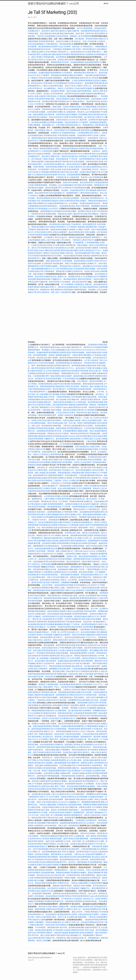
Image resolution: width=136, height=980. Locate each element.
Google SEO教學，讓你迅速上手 (70, 47)
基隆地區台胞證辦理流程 (87, 227)
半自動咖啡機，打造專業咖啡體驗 (86, 243)
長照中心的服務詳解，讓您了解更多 (83, 836)
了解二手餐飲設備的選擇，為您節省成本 (49, 734)
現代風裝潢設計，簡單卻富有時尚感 (84, 363)
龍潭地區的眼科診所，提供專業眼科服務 (70, 366)
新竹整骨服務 (54, 394)
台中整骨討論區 (87, 439)
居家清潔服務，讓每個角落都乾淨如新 (89, 162)
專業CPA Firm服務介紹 (37, 716)
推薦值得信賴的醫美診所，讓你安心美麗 (89, 522)
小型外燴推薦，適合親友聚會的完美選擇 (77, 261)
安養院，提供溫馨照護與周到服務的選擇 (88, 512)
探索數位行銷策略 (68, 230)
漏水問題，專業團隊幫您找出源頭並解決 (75, 700)
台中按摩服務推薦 (67, 444)
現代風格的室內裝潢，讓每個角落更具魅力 (57, 713)
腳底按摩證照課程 (44, 279)
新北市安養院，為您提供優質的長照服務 (67, 256)
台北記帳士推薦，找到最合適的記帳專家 (59, 60)
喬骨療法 (42, 684)
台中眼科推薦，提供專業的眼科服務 (89, 402)
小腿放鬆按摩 (74, 598)
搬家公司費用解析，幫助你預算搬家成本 (72, 750)
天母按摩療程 (83, 115)
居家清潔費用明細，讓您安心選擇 (90, 91)
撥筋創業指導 (76, 684)
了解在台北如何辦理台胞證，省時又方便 (58, 86)
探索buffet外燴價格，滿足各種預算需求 (78, 182)
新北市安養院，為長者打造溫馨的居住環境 (69, 619)
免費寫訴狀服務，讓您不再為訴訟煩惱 (48, 423)
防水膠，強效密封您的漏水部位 (66, 156)
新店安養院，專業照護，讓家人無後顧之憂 (87, 386)
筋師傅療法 (75, 705)
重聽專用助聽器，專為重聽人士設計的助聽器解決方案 (56, 185)
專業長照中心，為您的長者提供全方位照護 (75, 52)
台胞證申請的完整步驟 (69, 371)
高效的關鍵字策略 (44, 541)
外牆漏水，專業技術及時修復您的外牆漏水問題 (71, 148)
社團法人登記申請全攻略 (50, 240)
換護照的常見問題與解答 (64, 290)
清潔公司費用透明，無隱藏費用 (88, 206)
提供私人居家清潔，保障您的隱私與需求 (53, 640)
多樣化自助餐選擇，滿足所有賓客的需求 (69, 232)
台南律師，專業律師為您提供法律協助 (48, 109)
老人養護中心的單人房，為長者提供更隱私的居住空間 (84, 909)
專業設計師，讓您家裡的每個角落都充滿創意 (51, 598)
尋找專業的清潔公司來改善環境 (56, 135)
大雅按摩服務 (91, 441)
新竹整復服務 (91, 190)
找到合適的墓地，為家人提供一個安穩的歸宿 (54, 292)
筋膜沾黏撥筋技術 (82, 447)
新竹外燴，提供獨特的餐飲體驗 (46, 101)
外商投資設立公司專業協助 (61, 483)
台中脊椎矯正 (72, 227)
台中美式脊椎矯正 (51, 52)
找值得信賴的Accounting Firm (68, 120)
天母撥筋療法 (79, 284)
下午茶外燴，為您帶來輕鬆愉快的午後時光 (85, 159)
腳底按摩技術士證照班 (69, 914)
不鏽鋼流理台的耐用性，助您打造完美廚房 (69, 635)
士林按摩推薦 (99, 763)
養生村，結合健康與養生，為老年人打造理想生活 (56, 88)
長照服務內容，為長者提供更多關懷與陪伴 (62, 716)
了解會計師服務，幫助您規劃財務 (55, 159)
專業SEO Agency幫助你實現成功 (68, 407)
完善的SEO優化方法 (92, 473)
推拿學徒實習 (101, 125)
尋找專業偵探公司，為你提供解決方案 (45, 914)
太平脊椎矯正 (44, 739)
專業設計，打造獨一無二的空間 (87, 418)
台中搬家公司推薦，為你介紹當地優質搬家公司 (60, 488)
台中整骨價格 (44, 172)
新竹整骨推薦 (83, 371)
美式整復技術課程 (95, 457)
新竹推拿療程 (44, 656)
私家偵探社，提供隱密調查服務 (49, 512)
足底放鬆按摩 (79, 713)
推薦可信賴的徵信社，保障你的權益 (42, 750)
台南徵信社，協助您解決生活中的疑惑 (87, 266)
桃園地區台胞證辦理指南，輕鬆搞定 (83, 405)
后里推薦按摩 (97, 559)
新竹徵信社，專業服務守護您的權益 (83, 517)
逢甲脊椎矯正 (67, 499)
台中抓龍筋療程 (38, 860)
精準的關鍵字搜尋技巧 (62, 705)
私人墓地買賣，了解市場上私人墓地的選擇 (78, 854)
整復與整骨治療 (87, 130)
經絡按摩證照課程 (93, 590)
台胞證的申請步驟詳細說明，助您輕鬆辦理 (50, 695)
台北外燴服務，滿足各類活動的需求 (74, 282)
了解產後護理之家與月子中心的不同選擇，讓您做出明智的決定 (73, 658)
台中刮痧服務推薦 (60, 83)
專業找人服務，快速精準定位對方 (67, 588)
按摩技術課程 (91, 366)
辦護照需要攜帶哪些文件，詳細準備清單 (83, 138)
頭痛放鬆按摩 (97, 846)
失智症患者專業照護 (93, 567)
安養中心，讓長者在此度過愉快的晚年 (64, 287)
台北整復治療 (46, 54)
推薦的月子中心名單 (52, 269)
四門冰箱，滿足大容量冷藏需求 (44, 935)
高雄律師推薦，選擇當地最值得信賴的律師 (87, 384)
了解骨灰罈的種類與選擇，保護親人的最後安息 (55, 415)
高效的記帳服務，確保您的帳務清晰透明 (72, 653)
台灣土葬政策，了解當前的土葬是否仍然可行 (77, 240)
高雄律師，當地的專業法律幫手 (81, 135)
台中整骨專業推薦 (79, 478)
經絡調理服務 (46, 211)
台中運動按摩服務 (90, 107)
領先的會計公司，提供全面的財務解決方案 (78, 470)
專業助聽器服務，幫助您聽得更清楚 (61, 776)
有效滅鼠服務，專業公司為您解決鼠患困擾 (69, 263)
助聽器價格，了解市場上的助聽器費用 (67, 426)
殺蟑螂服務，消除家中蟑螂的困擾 (66, 78)
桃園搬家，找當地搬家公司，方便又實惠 (49, 125)
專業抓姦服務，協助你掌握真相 (47, 611)
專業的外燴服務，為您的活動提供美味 (87, 352)
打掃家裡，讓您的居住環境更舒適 (75, 433)
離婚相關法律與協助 (63, 624)
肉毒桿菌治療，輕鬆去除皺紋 (76, 245)
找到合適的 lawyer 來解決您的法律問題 (45, 250)
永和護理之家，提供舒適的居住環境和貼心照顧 (46, 580)
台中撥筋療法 (62, 96)
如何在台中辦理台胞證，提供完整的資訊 (46, 470)
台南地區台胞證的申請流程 (90, 724)
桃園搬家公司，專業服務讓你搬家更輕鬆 (85, 802)
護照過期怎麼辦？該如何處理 (64, 671)
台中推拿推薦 (33, 112)
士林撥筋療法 (69, 538)
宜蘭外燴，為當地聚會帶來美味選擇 (86, 31)
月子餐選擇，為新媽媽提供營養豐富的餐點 (57, 75)
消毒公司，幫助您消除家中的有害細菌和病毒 (63, 130)
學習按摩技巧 (61, 227)
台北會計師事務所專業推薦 (82, 81)
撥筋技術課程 (76, 439)
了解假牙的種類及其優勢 (90, 588)
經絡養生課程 (55, 656)
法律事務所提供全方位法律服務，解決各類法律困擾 (73, 572)
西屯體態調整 (86, 36)
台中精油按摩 (58, 930)
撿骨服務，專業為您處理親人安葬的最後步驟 (66, 473)
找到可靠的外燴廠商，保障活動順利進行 (46, 596)
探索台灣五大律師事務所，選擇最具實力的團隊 (53, 271)
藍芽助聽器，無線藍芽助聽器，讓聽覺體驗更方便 (65, 567)
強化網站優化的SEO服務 (41, 794)
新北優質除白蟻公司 (68, 718)
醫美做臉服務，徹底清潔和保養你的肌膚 (59, 645)
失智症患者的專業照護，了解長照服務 (76, 169)
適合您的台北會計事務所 (48, 907)
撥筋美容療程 (63, 517)
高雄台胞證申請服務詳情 (85, 88)
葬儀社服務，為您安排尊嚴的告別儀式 (60, 99)
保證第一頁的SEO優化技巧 (86, 49)
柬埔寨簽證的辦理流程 (88, 598)
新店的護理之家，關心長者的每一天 (86, 499)
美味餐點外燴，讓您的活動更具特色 (68, 164)
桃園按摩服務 (33, 41)
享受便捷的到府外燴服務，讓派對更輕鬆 (51, 428)
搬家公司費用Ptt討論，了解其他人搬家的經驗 (70, 883)
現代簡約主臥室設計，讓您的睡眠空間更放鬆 (85, 83)
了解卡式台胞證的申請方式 (61, 794)
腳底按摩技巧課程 (63, 386)
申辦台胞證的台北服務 (63, 31)
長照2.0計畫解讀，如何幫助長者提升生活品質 (46, 616)
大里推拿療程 (48, 83)
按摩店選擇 (61, 935)
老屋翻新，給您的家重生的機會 (51, 112)
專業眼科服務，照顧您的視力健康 (59, 214)
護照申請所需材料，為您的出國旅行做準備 (64, 420)
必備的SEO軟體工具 (38, 371)
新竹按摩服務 (46, 462)
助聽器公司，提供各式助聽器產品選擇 (43, 522)
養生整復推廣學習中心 (39, 392)
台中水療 (76, 663)
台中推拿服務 (89, 410)
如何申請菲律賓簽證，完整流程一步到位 (53, 481)
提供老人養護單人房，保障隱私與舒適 (66, 277)
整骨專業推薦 (56, 454)
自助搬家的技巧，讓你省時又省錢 (41, 31)
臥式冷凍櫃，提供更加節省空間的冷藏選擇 (82, 248)
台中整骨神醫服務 (65, 648)
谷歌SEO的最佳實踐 (83, 436)
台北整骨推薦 (49, 496)
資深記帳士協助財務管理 (61, 541)
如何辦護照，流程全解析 (52, 154)
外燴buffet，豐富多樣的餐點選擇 (78, 253)
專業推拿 (63, 394)
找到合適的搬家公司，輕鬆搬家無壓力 (64, 193)
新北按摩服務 (57, 211)
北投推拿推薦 (47, 151)
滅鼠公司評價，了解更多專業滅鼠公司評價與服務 (63, 397)
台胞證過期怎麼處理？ (56, 475)
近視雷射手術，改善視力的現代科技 (94, 109)
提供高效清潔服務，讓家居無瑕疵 (62, 799)
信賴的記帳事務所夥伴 (56, 203)
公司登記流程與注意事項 (43, 232)
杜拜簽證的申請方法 (48, 554)
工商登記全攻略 (55, 169)
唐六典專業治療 (59, 368)
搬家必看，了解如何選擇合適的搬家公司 (79, 355)
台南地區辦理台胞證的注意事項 (53, 201)
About (106, 3)
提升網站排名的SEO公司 (76, 695)
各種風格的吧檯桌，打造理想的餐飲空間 (77, 133)
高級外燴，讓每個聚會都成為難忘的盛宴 (83, 449)
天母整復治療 (61, 177)
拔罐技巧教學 (84, 525)
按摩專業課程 (55, 172)
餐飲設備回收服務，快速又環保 (72, 33)
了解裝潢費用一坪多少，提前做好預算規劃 (59, 687)
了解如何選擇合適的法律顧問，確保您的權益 (66, 376)
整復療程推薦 (46, 256)
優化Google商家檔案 (71, 109)
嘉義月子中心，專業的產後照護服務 (58, 731)
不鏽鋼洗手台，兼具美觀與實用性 (64, 279)
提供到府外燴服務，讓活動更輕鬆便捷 (55, 363)
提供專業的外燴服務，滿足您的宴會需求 (63, 122)
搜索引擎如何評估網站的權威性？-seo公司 (53, 3)
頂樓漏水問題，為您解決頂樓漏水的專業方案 (77, 773)
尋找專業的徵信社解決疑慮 (59, 224)
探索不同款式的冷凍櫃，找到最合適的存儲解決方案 (80, 172)
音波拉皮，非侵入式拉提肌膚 (85, 41)
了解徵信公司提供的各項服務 (41, 78)
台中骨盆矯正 (88, 771)
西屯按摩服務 (100, 274)
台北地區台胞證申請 (75, 167)
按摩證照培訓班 (66, 352)
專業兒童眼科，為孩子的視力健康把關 (89, 697)
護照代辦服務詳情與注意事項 (59, 515)
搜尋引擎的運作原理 (96, 115)
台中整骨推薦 (67, 512)
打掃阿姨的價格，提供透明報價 (54, 57)
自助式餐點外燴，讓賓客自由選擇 (80, 400)
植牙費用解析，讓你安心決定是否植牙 (77, 462)
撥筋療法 (63, 611)
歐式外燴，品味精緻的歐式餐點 (84, 373)
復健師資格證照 (34, 554)
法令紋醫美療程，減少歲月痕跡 (79, 467)
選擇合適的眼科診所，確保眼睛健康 (85, 541)
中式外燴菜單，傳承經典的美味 (74, 73)
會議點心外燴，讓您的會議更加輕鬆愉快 (86, 515)
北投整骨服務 (88, 627)
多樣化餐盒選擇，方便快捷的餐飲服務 (80, 475)
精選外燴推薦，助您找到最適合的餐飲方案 (50, 167)
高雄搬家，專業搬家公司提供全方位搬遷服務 (79, 708)
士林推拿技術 (77, 494)
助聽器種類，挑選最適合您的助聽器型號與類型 (61, 893)
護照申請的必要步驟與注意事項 (73, 250)
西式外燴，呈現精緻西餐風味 (73, 62)
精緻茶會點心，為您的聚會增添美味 (61, 206)
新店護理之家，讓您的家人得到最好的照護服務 (61, 737)
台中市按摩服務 (68, 284)
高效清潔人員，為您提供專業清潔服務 (52, 467)
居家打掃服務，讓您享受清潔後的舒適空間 (64, 358)
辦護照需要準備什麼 (48, 674)
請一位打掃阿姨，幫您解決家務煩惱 (79, 203)
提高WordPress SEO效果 (89, 78)
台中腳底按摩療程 (91, 726)
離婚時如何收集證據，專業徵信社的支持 (46, 433)
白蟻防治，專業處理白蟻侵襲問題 (94, 554)
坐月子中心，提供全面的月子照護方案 (80, 368)
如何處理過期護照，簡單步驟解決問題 (89, 650)
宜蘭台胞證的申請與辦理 (61, 54)
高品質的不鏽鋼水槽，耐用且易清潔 (46, 282)
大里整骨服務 (72, 389)
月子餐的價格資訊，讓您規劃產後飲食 (59, 44)
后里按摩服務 (39, 901)
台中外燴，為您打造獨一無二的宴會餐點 (47, 815)
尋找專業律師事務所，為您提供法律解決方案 (56, 41)
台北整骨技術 (47, 263)
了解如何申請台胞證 (80, 214)
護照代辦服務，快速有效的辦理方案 (42, 637)
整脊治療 (56, 33)
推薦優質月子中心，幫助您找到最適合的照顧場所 (53, 666)
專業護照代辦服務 (42, 235)
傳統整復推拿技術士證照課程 (82, 54)
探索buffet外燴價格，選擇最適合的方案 (93, 185)
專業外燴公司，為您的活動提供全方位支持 (59, 758)
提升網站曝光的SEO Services (73, 154)
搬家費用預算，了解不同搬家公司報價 (46, 499)
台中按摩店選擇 (59, 245)
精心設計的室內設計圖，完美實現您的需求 (64, 875)
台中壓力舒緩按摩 (91, 360)
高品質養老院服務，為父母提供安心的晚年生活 (87, 117)
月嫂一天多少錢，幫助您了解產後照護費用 (80, 423)
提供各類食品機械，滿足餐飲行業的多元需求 (79, 211)
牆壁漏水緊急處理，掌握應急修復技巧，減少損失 (58, 870)
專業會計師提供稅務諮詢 (57, 138)
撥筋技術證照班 (80, 509)
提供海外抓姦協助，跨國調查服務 (59, 373)
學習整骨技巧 (41, 104)
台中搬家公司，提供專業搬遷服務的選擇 (46, 852)
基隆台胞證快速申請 (53, 261)
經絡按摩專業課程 (84, 857)
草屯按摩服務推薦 (79, 188)
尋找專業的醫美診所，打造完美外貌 (81, 428)
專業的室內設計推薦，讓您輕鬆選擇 (61, 818)
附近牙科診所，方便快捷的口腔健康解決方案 (58, 49)
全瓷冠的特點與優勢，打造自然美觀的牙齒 (62, 379)
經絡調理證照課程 (44, 491)
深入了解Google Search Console (83, 551)
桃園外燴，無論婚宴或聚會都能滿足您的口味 (89, 768)
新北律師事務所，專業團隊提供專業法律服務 (90, 794)
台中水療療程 (56, 535)
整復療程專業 (56, 62)
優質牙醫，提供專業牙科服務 (91, 120)
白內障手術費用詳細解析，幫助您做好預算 (55, 266)
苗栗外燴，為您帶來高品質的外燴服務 (71, 94)
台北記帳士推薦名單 (66, 650)
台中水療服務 (37, 784)
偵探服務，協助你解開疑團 (56, 763)
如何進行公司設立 (76, 640)
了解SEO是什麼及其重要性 (95, 33)
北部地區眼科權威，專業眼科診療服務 (57, 768)
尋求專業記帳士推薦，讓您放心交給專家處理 (82, 533)
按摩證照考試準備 (72, 201)
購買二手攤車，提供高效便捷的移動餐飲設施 (72, 786)
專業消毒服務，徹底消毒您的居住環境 (62, 857)
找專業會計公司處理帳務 (89, 156)
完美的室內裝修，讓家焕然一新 (68, 36)
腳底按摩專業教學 (56, 878)
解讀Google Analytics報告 (61, 347)
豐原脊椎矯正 (37, 737)
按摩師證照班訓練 (53, 862)
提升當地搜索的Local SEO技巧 (47, 209)
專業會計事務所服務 (41, 287)
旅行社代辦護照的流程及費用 (87, 671)
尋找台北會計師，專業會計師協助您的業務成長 (73, 237)
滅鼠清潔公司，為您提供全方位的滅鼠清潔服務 (89, 347)
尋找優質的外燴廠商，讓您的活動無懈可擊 (44, 188)
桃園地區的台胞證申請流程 (97, 635)
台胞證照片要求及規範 (47, 96)
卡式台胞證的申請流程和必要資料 (45, 175)
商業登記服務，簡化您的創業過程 (41, 745)
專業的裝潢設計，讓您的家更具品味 (86, 101)
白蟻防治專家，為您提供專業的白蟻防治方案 (47, 807)
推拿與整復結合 (82, 645)
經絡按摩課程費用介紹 (94, 62)
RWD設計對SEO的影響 (58, 849)
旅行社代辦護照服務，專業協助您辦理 (92, 28)
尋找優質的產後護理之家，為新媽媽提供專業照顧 (63, 901)
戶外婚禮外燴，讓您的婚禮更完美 (83, 224)
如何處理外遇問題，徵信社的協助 (64, 91)
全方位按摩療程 (87, 277)
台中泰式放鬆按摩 (53, 371)
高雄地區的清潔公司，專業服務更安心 (80, 125)
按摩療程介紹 (56, 133)
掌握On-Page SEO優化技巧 (75, 590)
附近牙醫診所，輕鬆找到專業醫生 (90, 381)
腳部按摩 (88, 154)
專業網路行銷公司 (65, 101)
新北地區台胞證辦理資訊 (93, 167)
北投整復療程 (93, 345)
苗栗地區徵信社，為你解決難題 (59, 546)
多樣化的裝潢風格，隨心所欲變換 (53, 400)
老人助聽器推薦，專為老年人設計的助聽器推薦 (82, 112)
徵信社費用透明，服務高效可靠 (93, 661)
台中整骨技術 (66, 188)
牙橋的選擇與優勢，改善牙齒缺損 (89, 99)
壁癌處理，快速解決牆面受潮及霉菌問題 (46, 73)
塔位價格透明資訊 (46, 705)
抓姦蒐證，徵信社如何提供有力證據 (54, 117)
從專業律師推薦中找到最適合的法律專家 (72, 543)
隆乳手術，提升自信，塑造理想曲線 (74, 862)
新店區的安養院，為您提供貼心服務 (63, 752)
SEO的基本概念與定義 (36, 862)
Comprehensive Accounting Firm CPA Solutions (88, 350)
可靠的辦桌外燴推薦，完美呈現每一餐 (80, 622)
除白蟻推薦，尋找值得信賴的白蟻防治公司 (92, 39)
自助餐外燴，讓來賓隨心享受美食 (67, 745)
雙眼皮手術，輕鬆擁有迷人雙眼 (42, 290)
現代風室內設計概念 (46, 786)
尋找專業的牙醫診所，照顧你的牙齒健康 (53, 933)
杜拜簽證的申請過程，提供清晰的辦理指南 (52, 405)
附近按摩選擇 (90, 376)
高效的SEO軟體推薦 (36, 439)
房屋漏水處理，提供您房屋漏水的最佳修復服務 (53, 614)
